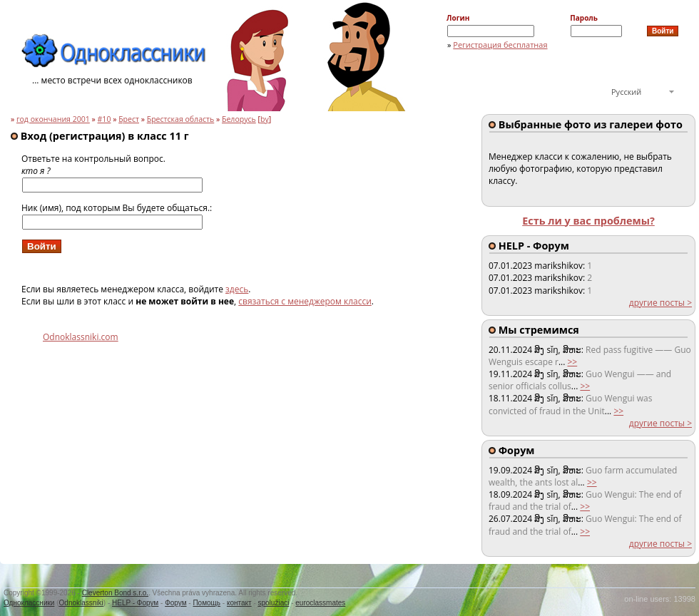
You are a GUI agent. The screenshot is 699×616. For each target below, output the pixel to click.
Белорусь (239, 119)
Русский (626, 92)
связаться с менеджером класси (305, 301)
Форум (175, 603)
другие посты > (660, 303)
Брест (129, 119)
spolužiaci (274, 603)
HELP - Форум (135, 603)
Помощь (206, 603)
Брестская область (181, 119)
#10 (104, 119)
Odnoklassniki (81, 603)
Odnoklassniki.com (81, 337)
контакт (239, 603)
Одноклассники (29, 603)
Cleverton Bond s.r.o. (115, 593)
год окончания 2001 (53, 119)
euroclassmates (320, 603)
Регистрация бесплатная (500, 45)
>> (572, 362)
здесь (237, 289)
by (265, 119)
